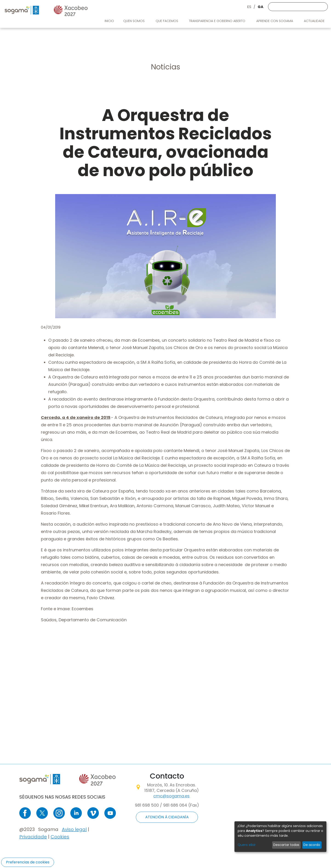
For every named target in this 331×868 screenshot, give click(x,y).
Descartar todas (286, 845)
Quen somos (134, 21)
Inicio (109, 21)
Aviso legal (74, 829)
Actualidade (315, 21)
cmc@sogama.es (171, 796)
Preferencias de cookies (28, 862)
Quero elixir (247, 845)
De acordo (312, 845)
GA (261, 7)
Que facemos (167, 21)
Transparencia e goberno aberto (218, 21)
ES (249, 7)
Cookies (60, 837)
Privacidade (33, 837)
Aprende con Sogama (275, 21)
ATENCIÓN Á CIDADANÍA (167, 817)
